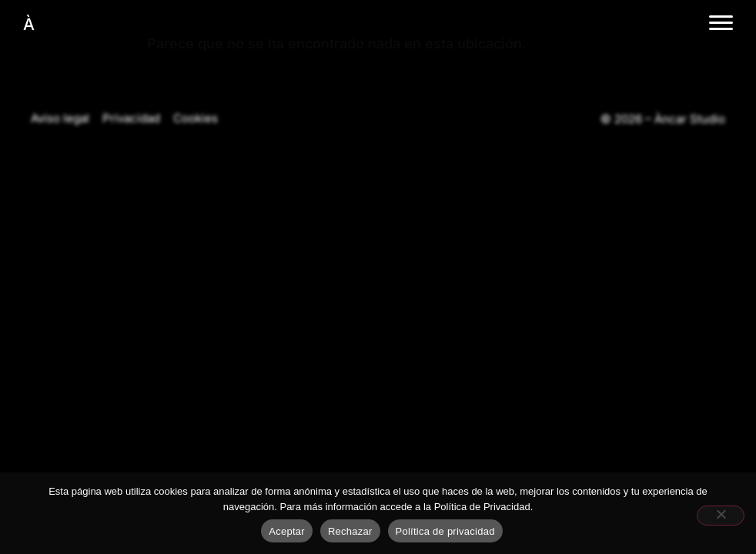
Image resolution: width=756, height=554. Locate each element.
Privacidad (131, 118)
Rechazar (350, 531)
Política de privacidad (445, 531)
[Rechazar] (721, 516)
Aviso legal (60, 118)
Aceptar (287, 531)
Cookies (196, 118)
